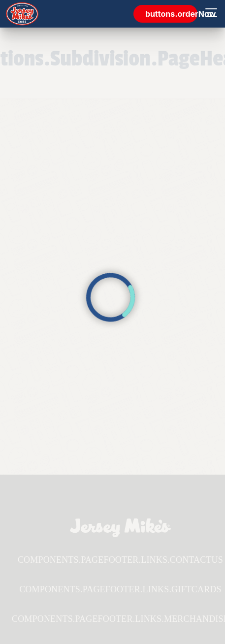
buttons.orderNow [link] (171, 14)
